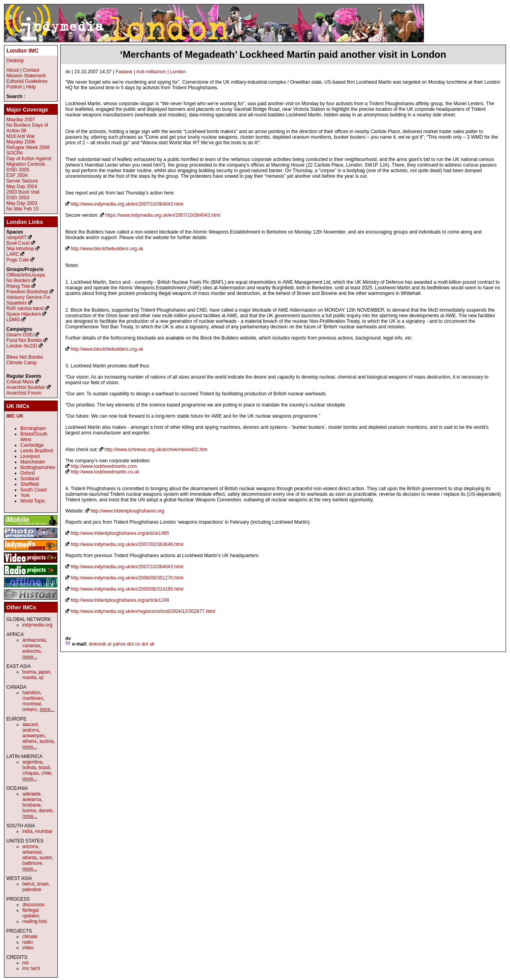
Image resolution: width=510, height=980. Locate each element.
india (27, 831)
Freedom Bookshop (27, 292)
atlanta (29, 858)
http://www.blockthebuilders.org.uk (107, 249)
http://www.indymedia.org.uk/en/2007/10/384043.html (127, 204)
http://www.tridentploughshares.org (127, 511)
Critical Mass (20, 382)
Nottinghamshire (38, 467)
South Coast (33, 490)
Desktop (15, 61)
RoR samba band (25, 308)
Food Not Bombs (24, 340)
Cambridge (32, 445)
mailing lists (35, 921)
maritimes (33, 698)
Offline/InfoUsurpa (26, 275)
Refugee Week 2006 (28, 147)
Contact (31, 70)
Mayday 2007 (21, 120)
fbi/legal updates (31, 913)
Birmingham (33, 428)
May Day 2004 (22, 187)
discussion (33, 905)
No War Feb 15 (23, 209)
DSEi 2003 (18, 198)
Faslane (124, 72)
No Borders (19, 281)
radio (28, 942)
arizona (30, 846)
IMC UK (15, 416)
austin (46, 858)
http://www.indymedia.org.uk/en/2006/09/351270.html (127, 578)
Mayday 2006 (21, 142)
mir (26, 963)
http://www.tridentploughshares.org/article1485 (120, 533)
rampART (17, 238)
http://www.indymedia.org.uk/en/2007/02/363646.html (127, 544)
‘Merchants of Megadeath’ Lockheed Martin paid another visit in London (283, 54)
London (178, 72)
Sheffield (29, 484)
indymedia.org (37, 625)
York (25, 495)
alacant (30, 725)
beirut (28, 884)
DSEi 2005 (18, 170)
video (28, 948)
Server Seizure (22, 181)
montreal (32, 704)
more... (30, 657)
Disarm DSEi (20, 335)
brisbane (31, 805)
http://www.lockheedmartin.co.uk (105, 472)
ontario (30, 709)
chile (46, 773)
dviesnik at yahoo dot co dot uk (122, 644)
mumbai (44, 831)
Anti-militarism (151, 72)
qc (42, 678)
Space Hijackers (24, 314)
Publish (14, 87)
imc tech (31, 968)
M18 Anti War (21, 136)
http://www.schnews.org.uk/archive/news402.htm (156, 450)
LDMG (13, 320)
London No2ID (22, 346)
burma (29, 672)
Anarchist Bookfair (26, 387)
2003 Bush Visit (23, 192)
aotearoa (32, 799)
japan (44, 672)
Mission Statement (26, 76)
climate (30, 937)
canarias (31, 646)
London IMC (23, 51)
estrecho (31, 651)
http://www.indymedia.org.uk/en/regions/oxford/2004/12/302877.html (143, 611)
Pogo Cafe (18, 260)
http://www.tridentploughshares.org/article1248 (120, 600)
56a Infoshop (20, 249)
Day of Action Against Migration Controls (29, 161)
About (13, 70)
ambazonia (34, 640)
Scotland (30, 479)
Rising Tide (19, 286)
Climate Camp (22, 363)
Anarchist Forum (24, 393)
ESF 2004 (17, 175)
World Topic (33, 501)
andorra (30, 730)
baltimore (32, 863)
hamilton (31, 693)
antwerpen (33, 736)
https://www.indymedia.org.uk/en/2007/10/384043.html (163, 215)
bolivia (29, 768)
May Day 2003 (22, 203)
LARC (13, 254)
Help (31, 87)
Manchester (33, 462)
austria (47, 741)
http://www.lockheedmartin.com (104, 466)
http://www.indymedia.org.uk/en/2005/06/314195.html (127, 589)
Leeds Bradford (37, 451)
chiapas (30, 773)
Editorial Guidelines (27, 81)
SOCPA (15, 153)
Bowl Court (18, 243)
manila (29, 678)
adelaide (31, 794)
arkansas (32, 852)
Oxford (27, 473)
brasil (44, 768)
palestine (32, 890)
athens (29, 741)
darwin (46, 811)
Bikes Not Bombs (25, 357)
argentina (32, 762)
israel (43, 884)
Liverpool (30, 456)
